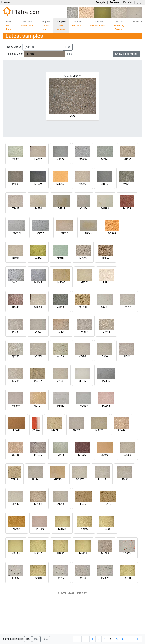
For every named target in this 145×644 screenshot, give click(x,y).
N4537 (89, 233)
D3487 (61, 406)
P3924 (106, 282)
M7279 (38, 455)
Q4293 (16, 356)
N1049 (16, 258)
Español (128, 2)
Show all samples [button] (126, 54)
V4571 (127, 184)
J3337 (16, 504)
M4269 (65, 233)
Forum (78, 23)
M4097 (106, 258)
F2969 (108, 504)
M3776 (99, 430)
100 (28, 639)
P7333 (14, 480)
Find (68, 47)
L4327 (38, 332)
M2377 (80, 480)
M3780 (58, 480)
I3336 (35, 480)
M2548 (106, 406)
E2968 (84, 504)
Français (101, 2)
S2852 (38, 258)
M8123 (16, 553)
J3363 (127, 356)
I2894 (83, 578)
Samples (61, 25)
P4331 (16, 332)
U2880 (61, 553)
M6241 (105, 307)
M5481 (124, 480)
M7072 (105, 455)
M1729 (82, 455)
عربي (139, 2)
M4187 (38, 282)
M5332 (105, 209)
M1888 (105, 553)
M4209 (17, 233)
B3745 (106, 332)
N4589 (38, 184)
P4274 (54, 430)
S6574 (36, 430)
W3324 (38, 307)
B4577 (105, 184)
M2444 (112, 233)
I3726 (105, 356)
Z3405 (16, 209)
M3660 (60, 184)
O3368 (127, 455)
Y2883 (127, 553)
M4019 (61, 258)
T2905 (107, 529)
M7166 (40, 529)
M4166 (128, 159)
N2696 (82, 184)
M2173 (127, 209)
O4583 (61, 209)
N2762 (77, 430)
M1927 (60, 159)
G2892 (105, 578)
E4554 (38, 209)
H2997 (127, 307)
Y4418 (60, 307)
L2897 (16, 578)
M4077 (38, 381)
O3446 (16, 455)
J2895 (60, 578)
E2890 (127, 578)
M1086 (83, 159)
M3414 (102, 480)
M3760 (83, 307)
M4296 (84, 209)
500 (36, 639)
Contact (119, 25)
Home (9, 25)
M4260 (61, 282)
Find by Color (15, 54)
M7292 (83, 258)
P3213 (60, 504)
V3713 (38, 356)
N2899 (84, 529)
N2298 (82, 356)
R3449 (17, 430)
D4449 (16, 307)
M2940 (60, 381)
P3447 (122, 430)
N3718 (60, 455)
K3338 (16, 381)
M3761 (85, 282)
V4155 (60, 356)
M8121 (83, 553)
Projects (46, 25)
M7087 (38, 504)
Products (26, 23)
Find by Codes (13, 47)
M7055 (84, 406)
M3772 (83, 381)
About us (98, 23)
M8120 (38, 553)
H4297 (38, 159)
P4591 (16, 184)
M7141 (105, 159)
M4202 (41, 233)
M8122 (62, 529)
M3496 (106, 381)
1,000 (45, 639)
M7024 (17, 529)
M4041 (16, 282)
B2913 (38, 578)
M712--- (38, 406)
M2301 (16, 159)
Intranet (6, 2)
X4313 (84, 332)
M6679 (16, 406)
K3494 (61, 332)
